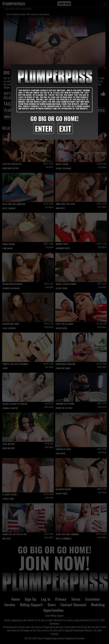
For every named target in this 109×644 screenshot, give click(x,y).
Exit (65, 128)
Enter (44, 128)
